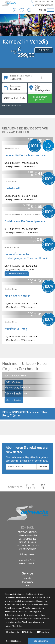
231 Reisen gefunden (40, 98)
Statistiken (28, 632)
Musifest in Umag (16, 329)
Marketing (43, 632)
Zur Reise (44, 50)
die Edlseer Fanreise (17, 296)
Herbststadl (12, 188)
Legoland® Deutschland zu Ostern (26, 155)
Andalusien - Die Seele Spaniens (25, 221)
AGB (27, 585)
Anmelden (43, 467)
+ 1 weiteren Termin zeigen (17, 274)
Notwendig (13, 632)
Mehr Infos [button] (17, 626)
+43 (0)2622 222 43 (42, 2)
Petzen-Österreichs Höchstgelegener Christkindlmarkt (27, 256)
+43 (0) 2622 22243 (30, 546)
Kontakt (27, 578)
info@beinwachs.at (43, 5)
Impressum (27, 582)
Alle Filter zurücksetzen (12, 106)
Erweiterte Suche (15, 98)
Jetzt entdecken (14, 400)
